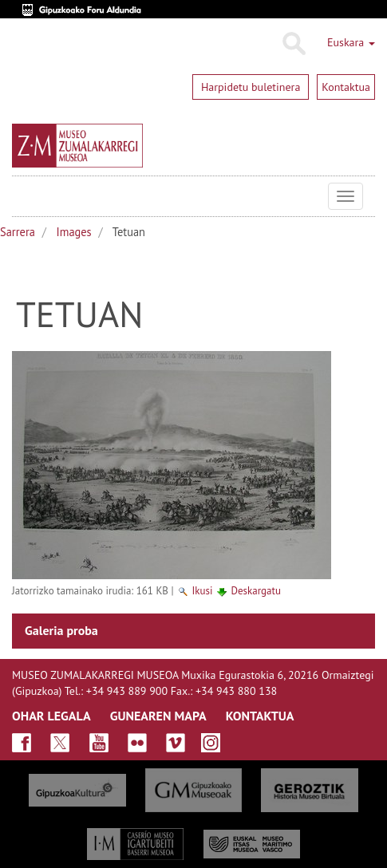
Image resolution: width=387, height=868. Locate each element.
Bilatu (293, 44)
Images (74, 232)
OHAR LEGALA (51, 716)
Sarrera (18, 232)
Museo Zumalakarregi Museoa (24, 196)
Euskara (351, 42)
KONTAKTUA (260, 716)
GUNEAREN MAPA (158, 716)
